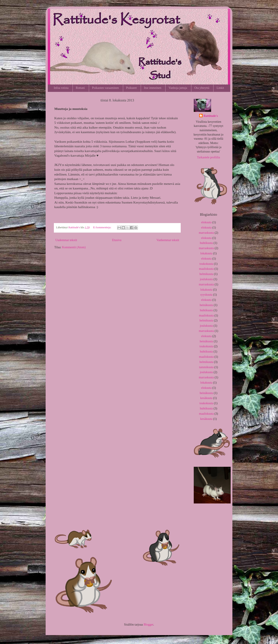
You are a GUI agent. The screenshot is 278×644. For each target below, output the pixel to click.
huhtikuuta (206, 243)
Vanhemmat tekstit (168, 240)
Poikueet (132, 88)
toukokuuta (206, 264)
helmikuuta (206, 274)
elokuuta (206, 222)
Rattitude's (211, 116)
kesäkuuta (206, 398)
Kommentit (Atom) (74, 247)
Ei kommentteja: (103, 227)
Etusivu (117, 240)
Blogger (148, 625)
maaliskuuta (206, 269)
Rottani (80, 88)
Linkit (220, 88)
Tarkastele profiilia (208, 157)
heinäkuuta (206, 305)
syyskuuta (206, 295)
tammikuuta (206, 367)
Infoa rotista (61, 88)
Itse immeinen (153, 88)
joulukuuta (206, 279)
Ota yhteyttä (202, 88)
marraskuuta (206, 233)
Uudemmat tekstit (66, 240)
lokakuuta (206, 253)
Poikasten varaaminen (105, 88)
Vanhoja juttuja (178, 88)
